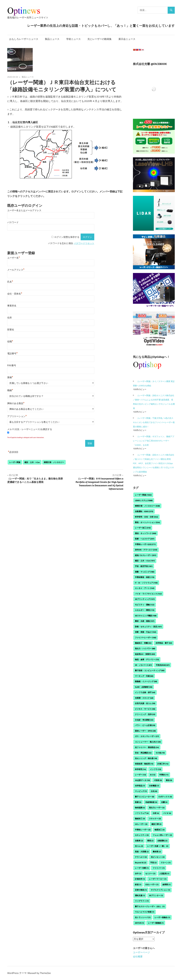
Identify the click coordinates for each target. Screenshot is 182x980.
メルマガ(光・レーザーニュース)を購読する (30, 429)
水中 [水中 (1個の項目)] (138, 873)
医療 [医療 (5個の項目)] (138, 802)
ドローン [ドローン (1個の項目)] (166, 863)
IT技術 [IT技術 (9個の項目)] (158, 780)
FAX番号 (12, 365)
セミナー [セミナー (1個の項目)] (150, 873)
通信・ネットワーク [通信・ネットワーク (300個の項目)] (146, 533)
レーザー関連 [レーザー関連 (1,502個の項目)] (143, 495)
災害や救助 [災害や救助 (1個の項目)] (141, 890)
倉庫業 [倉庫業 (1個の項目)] (166, 884)
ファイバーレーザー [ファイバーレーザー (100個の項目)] (146, 638)
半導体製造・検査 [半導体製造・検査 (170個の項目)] (145, 577)
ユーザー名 (14, 258)
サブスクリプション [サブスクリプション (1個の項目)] (160, 890)
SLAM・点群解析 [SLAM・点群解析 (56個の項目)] (144, 687)
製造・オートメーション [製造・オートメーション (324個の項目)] (147, 522)
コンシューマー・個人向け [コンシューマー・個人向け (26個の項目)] (148, 742)
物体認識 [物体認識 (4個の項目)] (140, 808)
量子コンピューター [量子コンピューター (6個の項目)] (145, 797)
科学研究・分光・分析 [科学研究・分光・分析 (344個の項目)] (146, 517)
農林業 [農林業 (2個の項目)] (157, 852)
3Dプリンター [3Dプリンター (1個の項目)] (156, 895)
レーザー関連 (15, 462)
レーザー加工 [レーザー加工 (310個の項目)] (143, 528)
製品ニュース (52, 39)
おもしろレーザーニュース (24, 39)
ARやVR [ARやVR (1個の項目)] (139, 923)
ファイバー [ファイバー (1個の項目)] (159, 868)
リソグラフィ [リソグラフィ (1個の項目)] (142, 901)
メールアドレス (16, 270)
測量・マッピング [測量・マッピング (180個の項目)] (145, 572)
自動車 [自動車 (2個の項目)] (139, 841)
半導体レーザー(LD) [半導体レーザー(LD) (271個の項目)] (145, 544)
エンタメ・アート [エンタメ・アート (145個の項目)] (145, 588)
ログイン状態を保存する (67, 237)
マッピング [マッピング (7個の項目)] (141, 791)
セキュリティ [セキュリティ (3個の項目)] (142, 835)
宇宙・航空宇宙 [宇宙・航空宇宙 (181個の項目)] (144, 566)
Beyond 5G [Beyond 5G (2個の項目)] (141, 863)
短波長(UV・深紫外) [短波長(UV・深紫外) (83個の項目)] (145, 654)
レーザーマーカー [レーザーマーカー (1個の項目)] (158, 879)
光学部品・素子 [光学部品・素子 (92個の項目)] (164, 643)
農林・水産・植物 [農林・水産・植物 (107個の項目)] (145, 621)
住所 (10, 318)
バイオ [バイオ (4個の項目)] (167, 813)
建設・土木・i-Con (32, 462)
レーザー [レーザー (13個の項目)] (140, 775)
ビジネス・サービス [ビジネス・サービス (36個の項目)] (145, 709)
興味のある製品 (16, 403)
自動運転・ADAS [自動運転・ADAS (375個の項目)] (144, 511)
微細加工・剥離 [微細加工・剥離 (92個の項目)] (143, 643)
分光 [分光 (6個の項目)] (154, 791)
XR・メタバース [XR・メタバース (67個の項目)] (143, 665)
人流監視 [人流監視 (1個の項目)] (164, 873)
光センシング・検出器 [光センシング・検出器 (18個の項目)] (146, 758)
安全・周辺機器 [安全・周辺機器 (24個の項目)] (143, 753)
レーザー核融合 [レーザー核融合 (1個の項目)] (162, 917)
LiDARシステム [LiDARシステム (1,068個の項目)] (144, 500)
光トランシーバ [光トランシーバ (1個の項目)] (143, 917)
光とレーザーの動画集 (100, 39)
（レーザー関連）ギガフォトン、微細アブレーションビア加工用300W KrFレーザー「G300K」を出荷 (154, 441)
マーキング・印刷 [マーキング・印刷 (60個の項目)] (144, 676)
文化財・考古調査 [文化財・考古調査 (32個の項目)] (144, 720)
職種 (10, 390)
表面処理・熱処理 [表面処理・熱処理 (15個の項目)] (144, 764)
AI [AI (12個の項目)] (153, 775)
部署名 (11, 330)
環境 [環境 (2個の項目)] (150, 841)
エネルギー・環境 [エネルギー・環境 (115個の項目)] (145, 610)
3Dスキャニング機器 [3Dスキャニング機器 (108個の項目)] (146, 616)
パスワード (13, 222)
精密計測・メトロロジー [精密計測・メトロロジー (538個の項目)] (147, 506)
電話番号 (12, 354)
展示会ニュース (127, 39)
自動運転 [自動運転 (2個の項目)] (162, 841)
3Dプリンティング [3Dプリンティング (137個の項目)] (145, 599)
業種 (10, 377)
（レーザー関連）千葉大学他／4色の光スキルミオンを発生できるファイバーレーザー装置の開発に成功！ (154, 422)
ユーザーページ (141, 952)
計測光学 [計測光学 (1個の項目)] (140, 879)
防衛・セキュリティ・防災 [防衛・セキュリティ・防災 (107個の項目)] (148, 627)
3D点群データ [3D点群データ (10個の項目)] (142, 780)
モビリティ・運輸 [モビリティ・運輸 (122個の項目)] (145, 605)
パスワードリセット (84, 243)
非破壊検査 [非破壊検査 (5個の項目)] (151, 802)
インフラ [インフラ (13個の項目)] (155, 769)
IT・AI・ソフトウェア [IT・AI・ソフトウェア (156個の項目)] (146, 583)
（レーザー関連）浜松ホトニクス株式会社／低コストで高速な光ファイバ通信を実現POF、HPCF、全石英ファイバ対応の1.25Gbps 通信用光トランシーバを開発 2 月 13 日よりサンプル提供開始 (154, 463)
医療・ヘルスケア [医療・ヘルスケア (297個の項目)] (145, 539)
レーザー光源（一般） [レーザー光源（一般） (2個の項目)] (158, 846)
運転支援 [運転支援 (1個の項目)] (140, 895)
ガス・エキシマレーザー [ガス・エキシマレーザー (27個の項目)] (147, 736)
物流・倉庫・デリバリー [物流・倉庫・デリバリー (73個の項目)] (147, 659)
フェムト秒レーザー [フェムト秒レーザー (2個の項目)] (162, 835)
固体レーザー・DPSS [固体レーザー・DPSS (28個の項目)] (145, 731)
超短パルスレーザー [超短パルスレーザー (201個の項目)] (146, 555)
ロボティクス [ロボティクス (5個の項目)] (165, 797)
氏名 (10, 282)
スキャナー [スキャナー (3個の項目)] (155, 819)
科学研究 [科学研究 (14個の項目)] (140, 769)
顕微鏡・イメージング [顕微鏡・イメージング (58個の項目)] (146, 681)
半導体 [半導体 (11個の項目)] (164, 775)
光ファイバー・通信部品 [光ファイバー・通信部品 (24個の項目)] (147, 747)
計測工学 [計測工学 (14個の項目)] (163, 764)
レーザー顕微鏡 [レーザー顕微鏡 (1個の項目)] (156, 923)
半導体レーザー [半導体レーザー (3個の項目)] (143, 830)
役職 (10, 342)
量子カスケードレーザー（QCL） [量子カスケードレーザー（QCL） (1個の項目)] (150, 906)
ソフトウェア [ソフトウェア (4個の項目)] (142, 813)
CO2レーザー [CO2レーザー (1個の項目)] (152, 884)
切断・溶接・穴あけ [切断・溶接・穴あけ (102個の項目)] (146, 632)
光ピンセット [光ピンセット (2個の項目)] (158, 857)
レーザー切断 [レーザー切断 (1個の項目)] (142, 868)
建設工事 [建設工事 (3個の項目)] (156, 824)
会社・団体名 (15, 294)
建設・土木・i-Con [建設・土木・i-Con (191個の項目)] (145, 561)
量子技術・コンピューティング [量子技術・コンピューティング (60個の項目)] (150, 670)
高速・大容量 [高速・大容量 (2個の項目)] (142, 852)
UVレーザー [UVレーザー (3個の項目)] (141, 824)
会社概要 (138, 957)
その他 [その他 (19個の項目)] (160, 753)
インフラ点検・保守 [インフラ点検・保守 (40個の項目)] (145, 692)
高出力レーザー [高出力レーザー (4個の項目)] (157, 808)
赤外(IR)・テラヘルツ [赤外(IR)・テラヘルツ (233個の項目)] (146, 550)
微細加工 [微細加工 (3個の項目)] (140, 819)
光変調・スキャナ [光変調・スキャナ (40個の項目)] (144, 698)
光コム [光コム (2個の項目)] (139, 846)
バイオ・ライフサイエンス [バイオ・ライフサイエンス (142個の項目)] (148, 594)
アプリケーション (17, 416)
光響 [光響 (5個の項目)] (164, 802)
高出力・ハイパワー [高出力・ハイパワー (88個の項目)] (145, 648)
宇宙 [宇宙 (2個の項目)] (153, 863)
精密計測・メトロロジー (54, 462)
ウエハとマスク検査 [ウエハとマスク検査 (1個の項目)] (145, 912)
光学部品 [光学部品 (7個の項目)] (140, 786)
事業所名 (12, 306)
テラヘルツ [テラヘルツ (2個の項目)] (141, 857)
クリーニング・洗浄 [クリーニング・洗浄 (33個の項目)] (145, 714)
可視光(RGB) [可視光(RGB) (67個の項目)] (163, 665)
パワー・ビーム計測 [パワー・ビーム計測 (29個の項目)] (145, 725)
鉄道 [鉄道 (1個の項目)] (138, 884)
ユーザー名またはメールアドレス (24, 210)
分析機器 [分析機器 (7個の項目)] (154, 786)
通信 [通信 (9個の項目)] (169, 780)
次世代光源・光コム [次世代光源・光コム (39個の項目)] (145, 703)
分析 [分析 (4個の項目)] (156, 813)
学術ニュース (74, 39)
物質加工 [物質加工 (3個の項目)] (160, 830)
